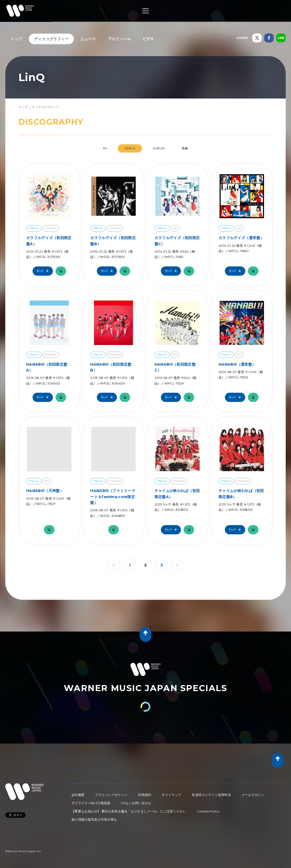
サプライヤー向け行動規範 (91, 803)
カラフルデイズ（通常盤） (241, 238)
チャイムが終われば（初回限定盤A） (177, 494)
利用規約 (145, 795)
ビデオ (148, 39)
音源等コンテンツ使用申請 (211, 795)
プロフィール (119, 39)
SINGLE (130, 148)
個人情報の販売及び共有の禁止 (94, 819)
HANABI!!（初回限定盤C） (175, 367)
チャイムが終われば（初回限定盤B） (241, 494)
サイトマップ (171, 795)
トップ (16, 39)
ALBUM (159, 148)
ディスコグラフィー (51, 39)
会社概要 (78, 795)
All (105, 148)
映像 (185, 148)
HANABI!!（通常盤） (237, 364)
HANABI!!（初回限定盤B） (111, 367)
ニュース (88, 39)
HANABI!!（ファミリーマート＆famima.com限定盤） (113, 497)
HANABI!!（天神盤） (45, 491)
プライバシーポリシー (111, 795)
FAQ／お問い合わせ (136, 803)
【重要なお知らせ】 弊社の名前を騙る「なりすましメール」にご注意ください (129, 811)
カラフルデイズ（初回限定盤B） (113, 241)
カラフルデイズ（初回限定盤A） (49, 241)
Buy (44, 271)
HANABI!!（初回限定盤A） (47, 367)
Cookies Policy (208, 811)
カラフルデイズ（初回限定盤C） (177, 241)
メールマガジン (253, 795)
